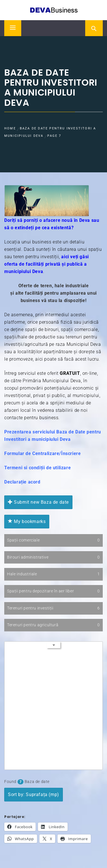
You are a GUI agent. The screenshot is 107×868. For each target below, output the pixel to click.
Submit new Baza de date (38, 502)
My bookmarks (27, 521)
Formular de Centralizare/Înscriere (42, 453)
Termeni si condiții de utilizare (38, 468)
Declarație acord (22, 482)
